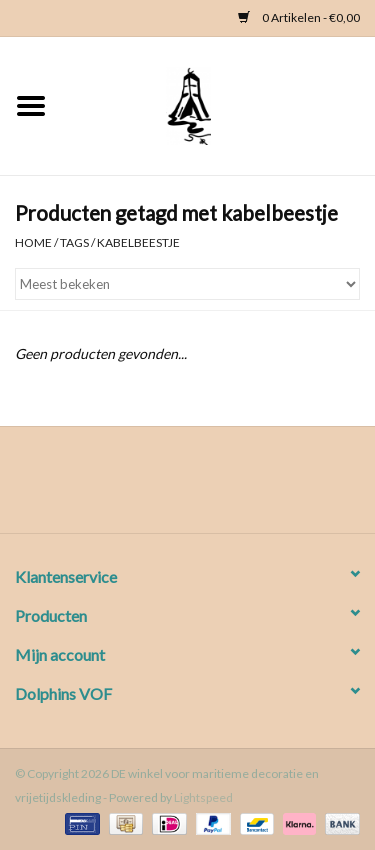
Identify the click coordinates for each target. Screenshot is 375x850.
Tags (74, 242)
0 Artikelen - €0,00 (299, 17)
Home (33, 242)
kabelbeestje (138, 242)
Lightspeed (203, 797)
